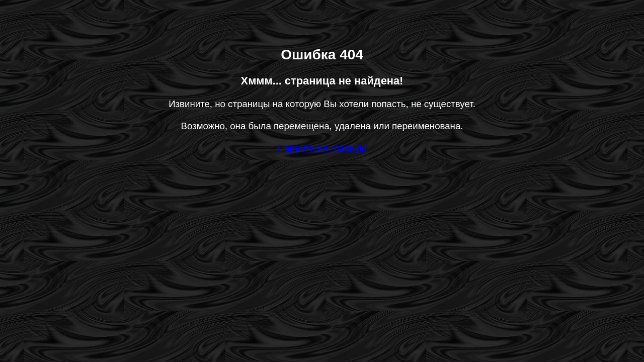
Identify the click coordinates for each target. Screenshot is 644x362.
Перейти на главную (322, 148)
